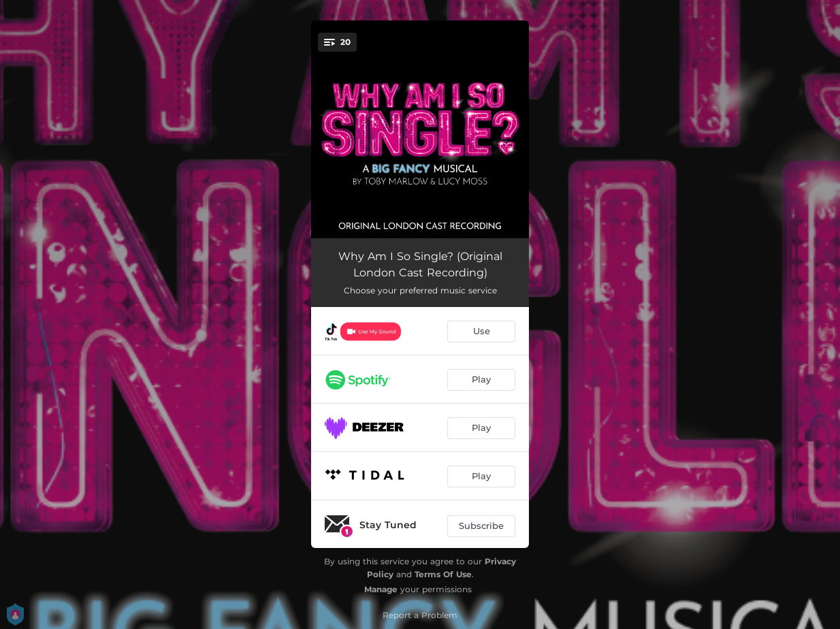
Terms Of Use (443, 574)
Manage (381, 589)
